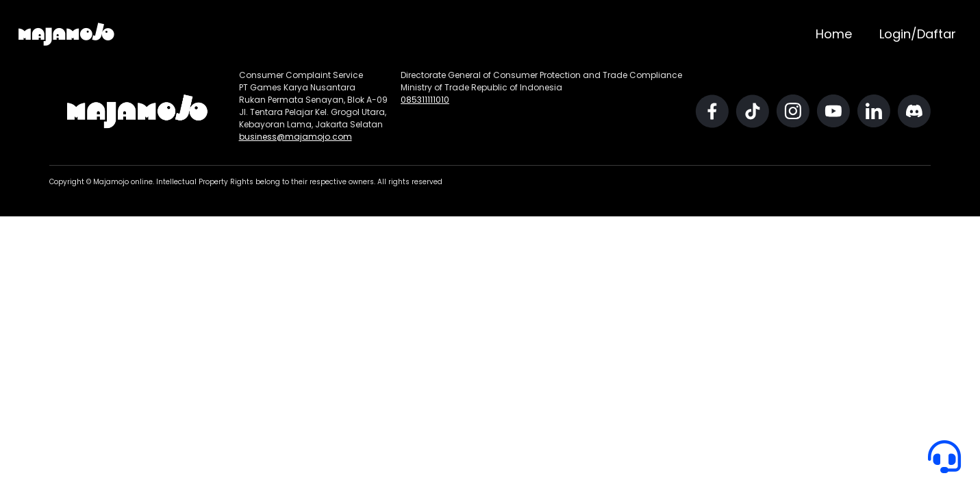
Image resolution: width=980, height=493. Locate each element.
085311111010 (425, 100)
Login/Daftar (918, 34)
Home (834, 34)
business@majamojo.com (296, 137)
